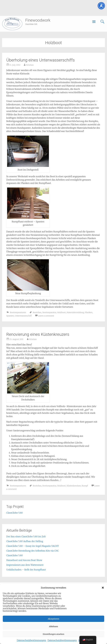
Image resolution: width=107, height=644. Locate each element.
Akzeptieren (54, 619)
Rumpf (85, 486)
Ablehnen (54, 626)
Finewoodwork (38, 20)
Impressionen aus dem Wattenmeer (25, 565)
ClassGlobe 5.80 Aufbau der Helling (25, 541)
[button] (103, 588)
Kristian (30, 65)
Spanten (10, 316)
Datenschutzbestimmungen (31, 640)
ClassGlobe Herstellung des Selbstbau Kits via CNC (33, 551)
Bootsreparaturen (18, 312)
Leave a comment (46, 316)
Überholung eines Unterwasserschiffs (40, 60)
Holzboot (61, 312)
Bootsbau (37, 312)
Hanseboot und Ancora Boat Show (24, 560)
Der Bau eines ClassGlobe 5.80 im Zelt (26, 536)
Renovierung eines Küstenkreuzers (38, 334)
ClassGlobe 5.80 (14, 513)
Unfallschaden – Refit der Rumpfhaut (26, 570)
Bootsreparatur (49, 312)
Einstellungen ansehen (53, 634)
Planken (89, 312)
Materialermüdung (75, 312)
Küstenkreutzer (74, 486)
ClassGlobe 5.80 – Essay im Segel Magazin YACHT (33, 546)
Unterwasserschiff (23, 316)
